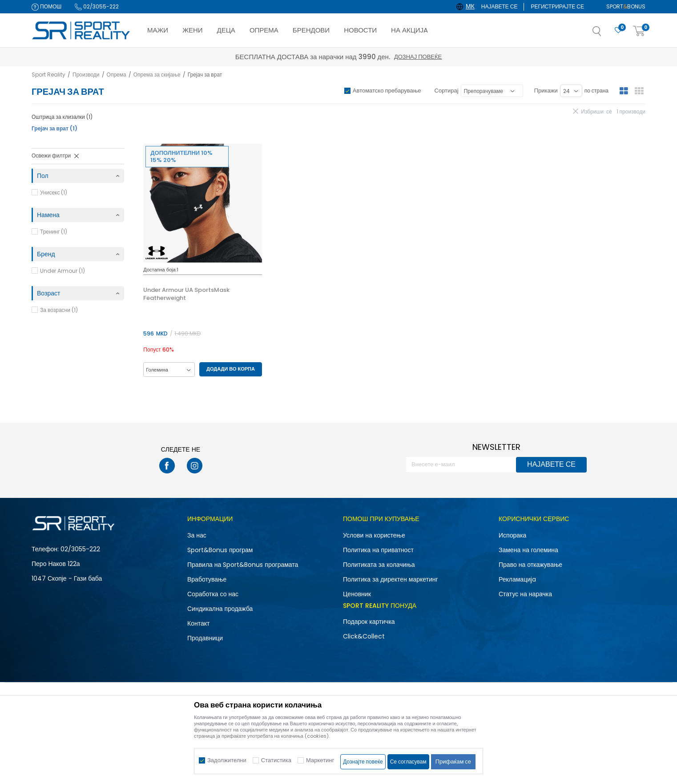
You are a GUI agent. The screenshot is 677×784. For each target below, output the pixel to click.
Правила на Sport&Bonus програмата (243, 565)
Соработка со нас (213, 594)
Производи (86, 75)
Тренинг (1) (54, 232)
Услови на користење (374, 535)
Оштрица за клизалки (62, 117)
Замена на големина (528, 550)
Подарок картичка (369, 622)
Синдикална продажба (220, 609)
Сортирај (447, 91)
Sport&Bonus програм (220, 550)
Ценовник (357, 594)
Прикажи (546, 91)
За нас (197, 535)
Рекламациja (517, 579)
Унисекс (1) (54, 192)
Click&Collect (364, 636)
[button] (606, 34)
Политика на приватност (378, 550)
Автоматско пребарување (387, 91)
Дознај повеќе (418, 57)
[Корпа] (639, 31)
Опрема (117, 75)
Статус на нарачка (525, 594)
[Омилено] (618, 30)
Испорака (512, 535)
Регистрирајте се (557, 6)
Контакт (198, 623)
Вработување (207, 579)
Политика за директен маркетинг (391, 579)
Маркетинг (320, 760)
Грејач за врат (54, 128)
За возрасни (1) (59, 310)
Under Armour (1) (62, 271)
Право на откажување (530, 565)
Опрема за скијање (157, 75)
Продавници (205, 638)
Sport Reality (48, 75)
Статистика (276, 760)
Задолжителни (227, 760)
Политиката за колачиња (379, 565)
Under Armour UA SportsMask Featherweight (186, 294)
